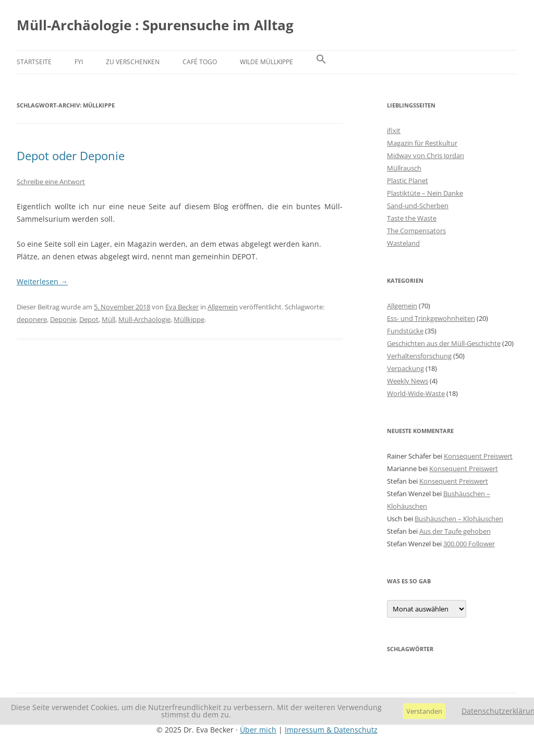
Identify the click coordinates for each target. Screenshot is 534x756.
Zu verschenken (133, 62)
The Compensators (416, 231)
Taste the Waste (412, 218)
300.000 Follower (469, 544)
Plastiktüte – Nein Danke (425, 193)
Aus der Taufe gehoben (455, 531)
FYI (79, 62)
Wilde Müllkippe (266, 62)
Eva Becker (182, 307)
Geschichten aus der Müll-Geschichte (444, 343)
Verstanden (424, 711)
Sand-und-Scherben (418, 206)
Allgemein (223, 307)
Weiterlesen (42, 281)
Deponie (63, 319)
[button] (321, 62)
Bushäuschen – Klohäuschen (459, 519)
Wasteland (403, 243)
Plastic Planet (408, 181)
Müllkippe (189, 319)
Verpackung (405, 368)
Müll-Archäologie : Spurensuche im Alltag (155, 25)
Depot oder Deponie (71, 155)
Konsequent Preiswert (478, 456)
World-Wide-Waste (416, 393)
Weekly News (408, 381)
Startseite (34, 62)
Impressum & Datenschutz (331, 730)
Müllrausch (404, 168)
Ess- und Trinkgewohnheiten (431, 318)
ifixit (394, 130)
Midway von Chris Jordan (426, 155)
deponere (32, 319)
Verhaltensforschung (419, 356)
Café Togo (200, 62)
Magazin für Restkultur (422, 143)
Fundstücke (405, 331)
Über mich (258, 730)
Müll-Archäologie (144, 319)
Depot (89, 319)
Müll (108, 319)
